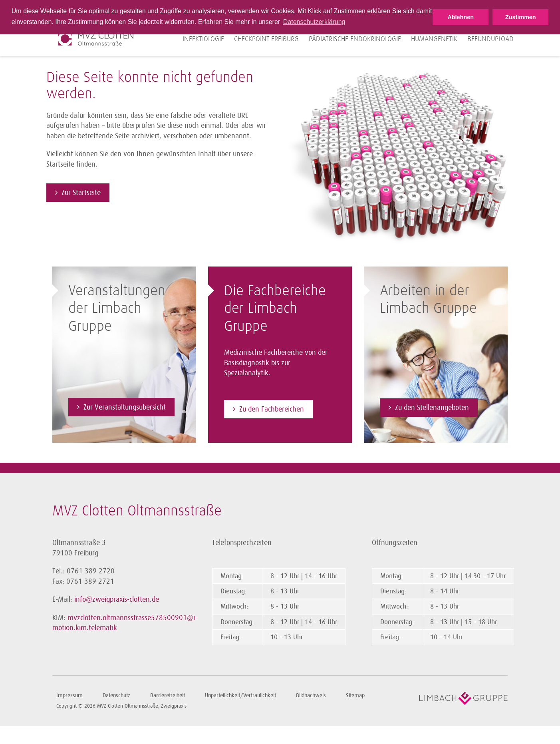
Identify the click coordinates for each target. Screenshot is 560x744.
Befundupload (490, 39)
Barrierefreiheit (168, 695)
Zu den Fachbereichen (272, 409)
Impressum (70, 695)
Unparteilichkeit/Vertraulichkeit (240, 695)
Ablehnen (461, 17)
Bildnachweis (311, 695)
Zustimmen (521, 17)
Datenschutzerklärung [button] (314, 22)
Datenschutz (116, 695)
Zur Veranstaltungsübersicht (125, 407)
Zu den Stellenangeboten (432, 408)
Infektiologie (203, 39)
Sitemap (355, 695)
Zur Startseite (81, 193)
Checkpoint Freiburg (266, 39)
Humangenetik (434, 39)
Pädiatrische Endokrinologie (355, 39)
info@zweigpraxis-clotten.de (117, 599)
